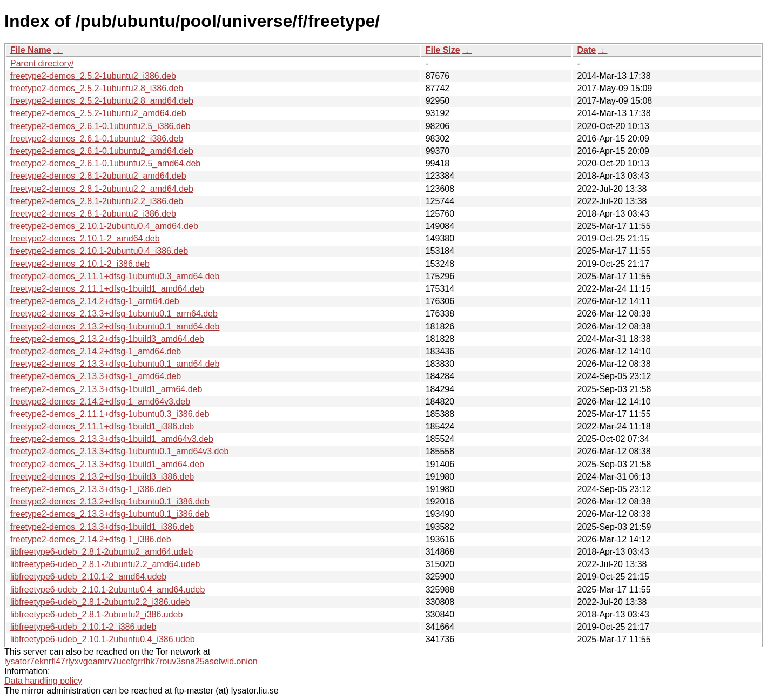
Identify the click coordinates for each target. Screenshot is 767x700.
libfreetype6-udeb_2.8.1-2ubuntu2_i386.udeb (96, 614)
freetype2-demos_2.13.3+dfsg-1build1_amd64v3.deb (112, 439)
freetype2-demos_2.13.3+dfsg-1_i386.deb (91, 489)
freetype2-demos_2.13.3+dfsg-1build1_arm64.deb (106, 389)
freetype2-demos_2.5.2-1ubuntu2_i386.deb (93, 76)
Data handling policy (43, 681)
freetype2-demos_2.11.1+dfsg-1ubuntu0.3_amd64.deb (115, 276)
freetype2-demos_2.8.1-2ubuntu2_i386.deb (93, 214)
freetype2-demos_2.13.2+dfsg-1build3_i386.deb (102, 477)
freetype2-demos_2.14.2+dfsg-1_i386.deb (91, 539)
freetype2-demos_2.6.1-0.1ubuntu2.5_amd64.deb (105, 163)
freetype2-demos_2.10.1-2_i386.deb (80, 264)
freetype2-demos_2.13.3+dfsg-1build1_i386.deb (102, 527)
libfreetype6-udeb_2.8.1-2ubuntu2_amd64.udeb (102, 552)
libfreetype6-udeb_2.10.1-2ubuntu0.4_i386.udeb (103, 639)
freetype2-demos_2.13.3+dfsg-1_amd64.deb (96, 376)
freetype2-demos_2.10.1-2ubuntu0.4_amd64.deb (104, 226)
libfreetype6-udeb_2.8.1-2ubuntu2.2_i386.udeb (100, 602)
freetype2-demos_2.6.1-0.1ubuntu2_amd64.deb (102, 151)
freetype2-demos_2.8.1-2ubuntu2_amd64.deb (98, 176)
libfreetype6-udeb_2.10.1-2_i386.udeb (83, 627)
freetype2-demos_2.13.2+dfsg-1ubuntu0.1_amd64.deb (115, 327)
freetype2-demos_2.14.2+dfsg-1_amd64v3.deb (100, 402)
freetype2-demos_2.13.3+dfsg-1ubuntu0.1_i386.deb (110, 514)
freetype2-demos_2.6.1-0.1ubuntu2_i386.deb (97, 139)
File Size (443, 50)
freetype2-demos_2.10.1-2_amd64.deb (85, 238)
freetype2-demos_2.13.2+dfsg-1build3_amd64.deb (107, 339)
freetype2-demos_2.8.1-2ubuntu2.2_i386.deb (97, 201)
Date (586, 50)
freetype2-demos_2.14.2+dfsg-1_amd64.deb (96, 351)
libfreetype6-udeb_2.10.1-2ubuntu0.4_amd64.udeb (107, 590)
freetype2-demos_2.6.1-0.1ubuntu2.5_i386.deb (100, 126)
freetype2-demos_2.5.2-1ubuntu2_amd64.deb (98, 113)
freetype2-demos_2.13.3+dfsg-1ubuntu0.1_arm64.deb (114, 314)
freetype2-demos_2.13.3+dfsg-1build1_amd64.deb (107, 464)
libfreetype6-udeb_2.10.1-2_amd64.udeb (88, 577)
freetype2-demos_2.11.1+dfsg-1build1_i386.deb (102, 426)
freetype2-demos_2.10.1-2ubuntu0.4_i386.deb (99, 251)
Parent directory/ (42, 63)
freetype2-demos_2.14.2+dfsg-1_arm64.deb (95, 301)
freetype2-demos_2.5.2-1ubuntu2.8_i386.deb (97, 88)
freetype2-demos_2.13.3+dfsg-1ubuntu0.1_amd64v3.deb (119, 451)
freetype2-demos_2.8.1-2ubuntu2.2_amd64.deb (102, 189)
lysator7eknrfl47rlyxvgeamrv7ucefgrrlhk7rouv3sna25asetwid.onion (131, 661)
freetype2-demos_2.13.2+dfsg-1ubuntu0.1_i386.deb (110, 502)
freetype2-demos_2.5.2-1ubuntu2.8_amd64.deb (102, 101)
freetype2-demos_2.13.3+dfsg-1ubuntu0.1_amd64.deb (115, 364)
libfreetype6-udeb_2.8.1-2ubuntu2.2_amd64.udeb (105, 564)
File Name (31, 50)
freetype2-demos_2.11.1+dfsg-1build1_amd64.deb (107, 289)
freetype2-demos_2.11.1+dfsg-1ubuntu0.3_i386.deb (110, 414)
